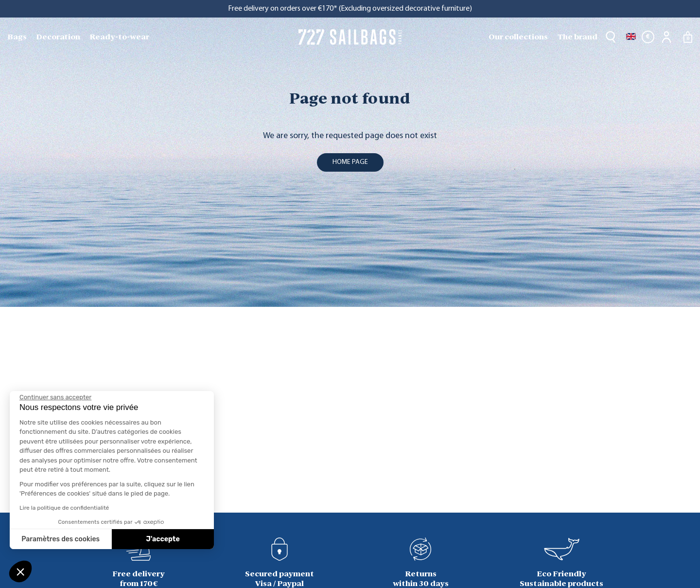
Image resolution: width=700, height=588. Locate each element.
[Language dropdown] (631, 37)
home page (350, 162)
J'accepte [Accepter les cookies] (163, 539)
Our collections (518, 37)
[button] (20, 571)
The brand (577, 37)
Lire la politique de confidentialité (64, 508)
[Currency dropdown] (648, 37)
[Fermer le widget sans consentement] (55, 397)
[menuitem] (18, 37)
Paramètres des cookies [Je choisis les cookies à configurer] (61, 539)
